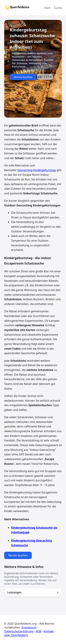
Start (47, 8)
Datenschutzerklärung (19, 631)
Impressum (29, 627)
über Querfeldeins (16, 635)
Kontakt (49, 631)
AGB (38, 631)
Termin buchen (23, 77)
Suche (58, 8)
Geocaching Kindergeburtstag (37, 170)
